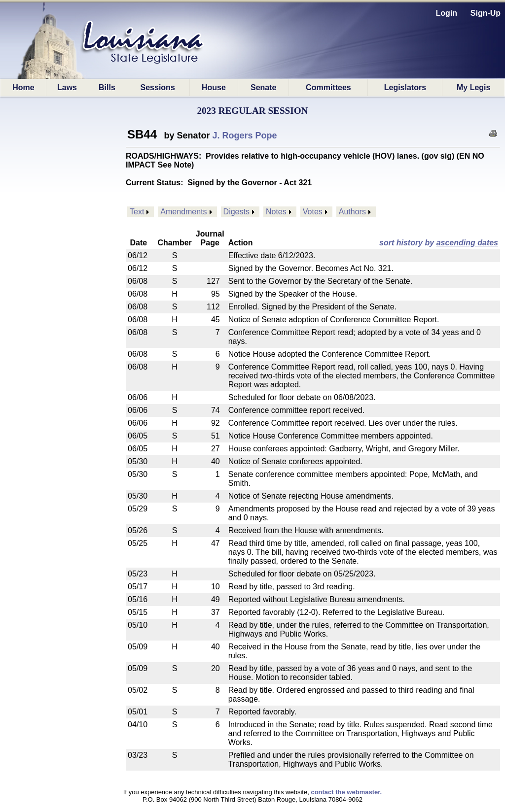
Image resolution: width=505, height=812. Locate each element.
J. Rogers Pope (245, 135)
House (214, 87)
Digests (236, 212)
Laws (67, 87)
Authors (352, 212)
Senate (263, 87)
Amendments (183, 212)
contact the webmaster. (346, 792)
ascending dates (467, 243)
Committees (328, 87)
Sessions (158, 87)
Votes (313, 212)
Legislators (405, 87)
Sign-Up (486, 13)
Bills (107, 87)
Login (447, 13)
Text (137, 212)
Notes (276, 212)
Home (23, 87)
